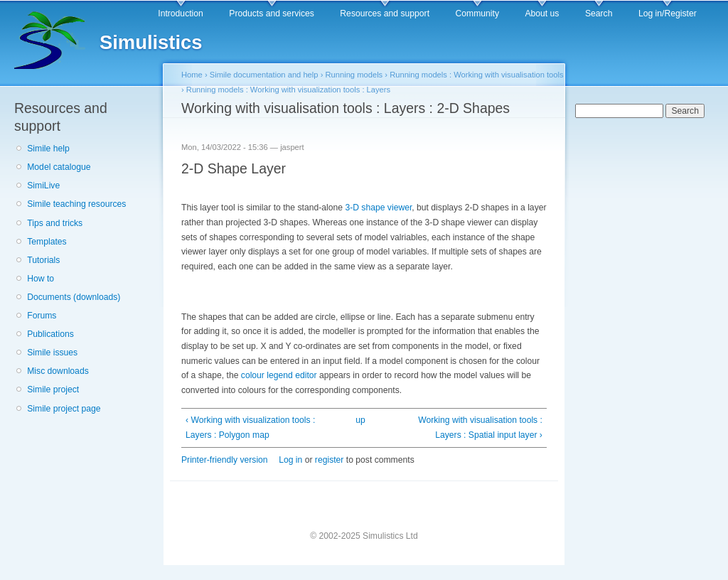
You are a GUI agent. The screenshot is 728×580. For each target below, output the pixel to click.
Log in (290, 460)
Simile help (48, 149)
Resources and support (385, 14)
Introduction (181, 14)
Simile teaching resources (76, 204)
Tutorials (43, 260)
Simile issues (52, 353)
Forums (42, 316)
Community (477, 14)
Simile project (53, 390)
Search (599, 14)
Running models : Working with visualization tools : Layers (288, 90)
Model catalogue (59, 167)
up (360, 420)
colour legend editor (279, 375)
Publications (50, 334)
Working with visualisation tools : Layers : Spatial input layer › (480, 428)
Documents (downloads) (74, 297)
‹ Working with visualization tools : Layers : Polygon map (250, 428)
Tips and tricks (55, 223)
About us (542, 14)
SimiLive (43, 186)
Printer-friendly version (225, 460)
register (330, 460)
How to (41, 279)
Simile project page (64, 409)
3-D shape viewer (378, 208)
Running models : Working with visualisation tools (476, 75)
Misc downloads (58, 371)
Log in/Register (668, 14)
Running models (354, 75)
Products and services (272, 14)
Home (192, 75)
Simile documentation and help (264, 75)
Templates (47, 242)
